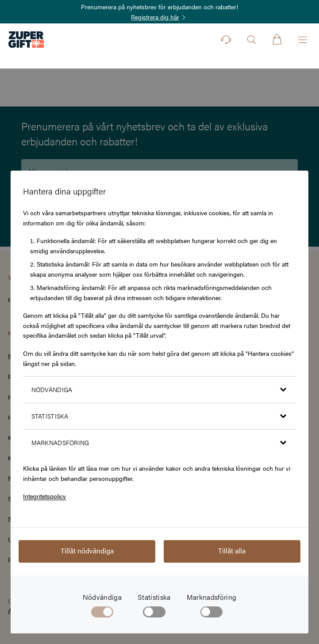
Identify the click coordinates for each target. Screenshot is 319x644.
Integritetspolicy (44, 496)
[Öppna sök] (251, 40)
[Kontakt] (226, 40)
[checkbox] (154, 614)
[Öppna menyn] (303, 40)
